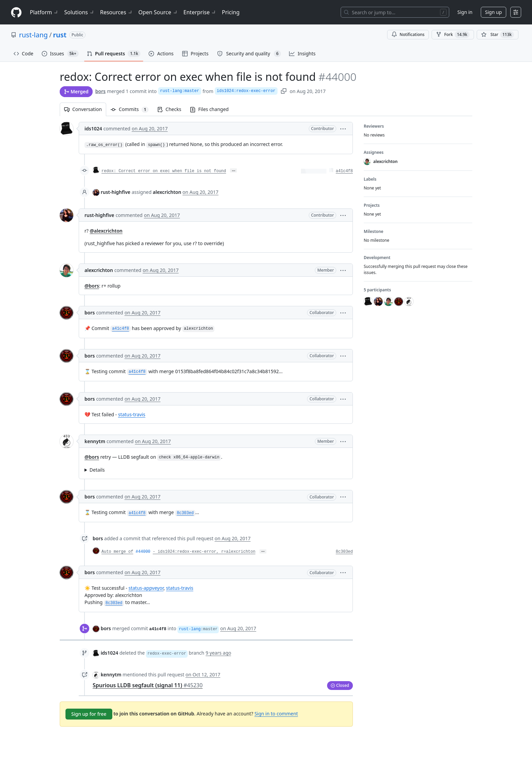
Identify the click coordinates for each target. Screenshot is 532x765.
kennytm (95, 441)
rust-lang (33, 35)
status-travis (132, 414)
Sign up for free (89, 714)
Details (97, 470)
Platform (44, 12)
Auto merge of (117, 552)
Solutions (79, 12)
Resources (117, 12)
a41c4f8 (344, 171)
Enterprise (200, 12)
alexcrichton (99, 270)
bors (100, 91)
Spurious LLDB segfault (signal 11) (148, 685)
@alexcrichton (106, 231)
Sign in (465, 12)
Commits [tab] (132, 109)
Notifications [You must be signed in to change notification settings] (408, 34)
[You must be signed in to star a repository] (498, 35)
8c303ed (344, 552)
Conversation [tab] (83, 109)
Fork (453, 35)
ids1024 (93, 129)
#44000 (143, 552)
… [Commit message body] (233, 170)
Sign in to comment (276, 714)
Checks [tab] (169, 109)
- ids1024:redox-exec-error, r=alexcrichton (204, 552)
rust (60, 35)
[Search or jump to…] (395, 12)
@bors (92, 286)
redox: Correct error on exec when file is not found (164, 171)
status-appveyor (146, 588)
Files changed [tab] (209, 109)
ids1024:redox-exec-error (246, 91)
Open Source (158, 12)
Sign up (493, 12)
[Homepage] (16, 12)
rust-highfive (116, 192)
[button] (343, 129)
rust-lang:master (180, 91)
